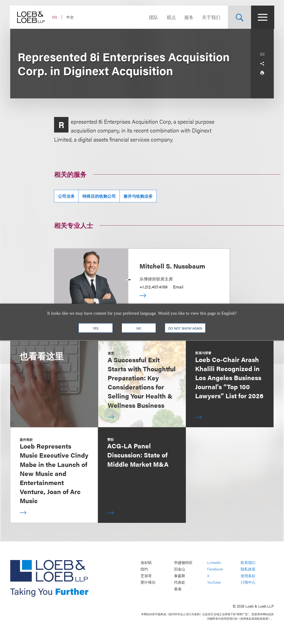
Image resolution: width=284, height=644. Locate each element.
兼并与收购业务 (138, 196)
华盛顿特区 (183, 562)
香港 (178, 589)
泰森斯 (180, 576)
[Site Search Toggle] (239, 17)
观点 (171, 17)
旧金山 (180, 569)
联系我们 (248, 562)
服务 (188, 17)
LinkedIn (214, 562)
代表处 (180, 582)
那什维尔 (148, 582)
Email (178, 287)
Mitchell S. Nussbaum (172, 266)
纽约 (144, 569)
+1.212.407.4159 (153, 287)
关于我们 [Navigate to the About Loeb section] (211, 17)
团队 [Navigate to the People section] (153, 17)
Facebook (215, 569)
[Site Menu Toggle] (262, 17)
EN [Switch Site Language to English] (55, 17)
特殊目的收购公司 (99, 196)
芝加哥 (146, 576)
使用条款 (248, 576)
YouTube (214, 582)
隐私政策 (248, 569)
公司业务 (66, 196)
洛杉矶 (146, 562)
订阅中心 (248, 582)
